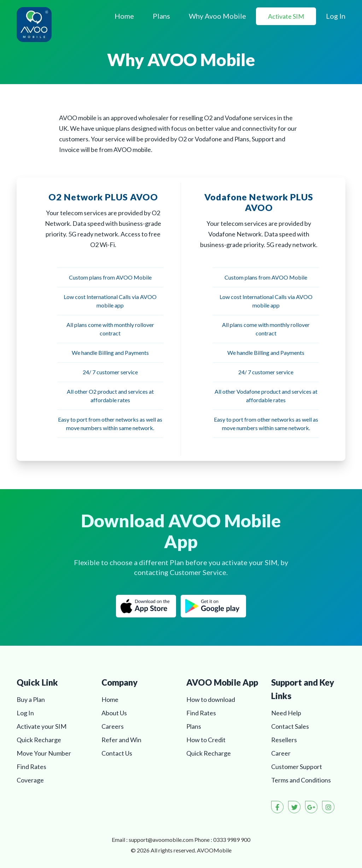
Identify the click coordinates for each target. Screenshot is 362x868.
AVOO (214, 850)
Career (281, 753)
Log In (336, 16)
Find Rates (31, 767)
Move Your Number (44, 753)
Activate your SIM (42, 726)
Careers (113, 726)
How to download (211, 699)
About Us (114, 713)
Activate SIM (286, 16)
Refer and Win (121, 740)
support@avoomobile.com (161, 840)
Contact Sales (290, 726)
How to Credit (206, 740)
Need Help (286, 713)
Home (124, 16)
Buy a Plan (31, 699)
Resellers (284, 740)
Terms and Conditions (301, 780)
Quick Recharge (39, 740)
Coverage (30, 780)
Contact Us (117, 753)
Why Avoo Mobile (217, 16)
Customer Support (297, 767)
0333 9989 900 (232, 840)
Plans (161, 16)
